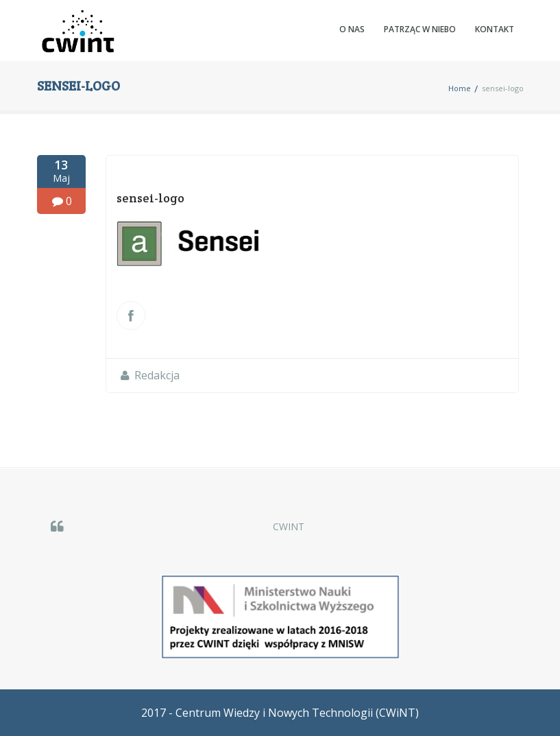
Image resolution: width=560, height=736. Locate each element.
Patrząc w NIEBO (420, 29)
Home (460, 88)
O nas (352, 29)
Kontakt (495, 29)
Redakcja (157, 375)
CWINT (289, 526)
